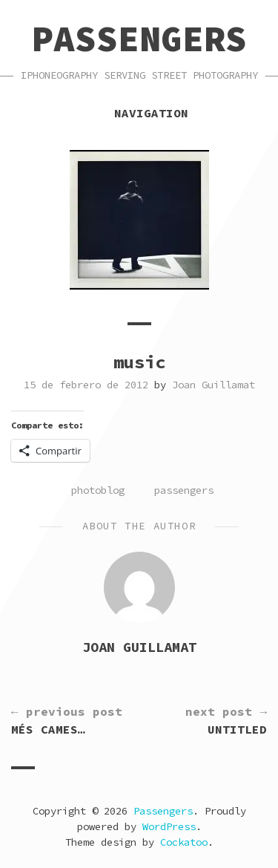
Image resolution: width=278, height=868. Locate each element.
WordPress (169, 826)
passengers (184, 490)
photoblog (98, 490)
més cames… (67, 719)
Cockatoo (184, 842)
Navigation (139, 113)
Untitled (226, 719)
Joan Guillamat (214, 385)
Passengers (139, 39)
